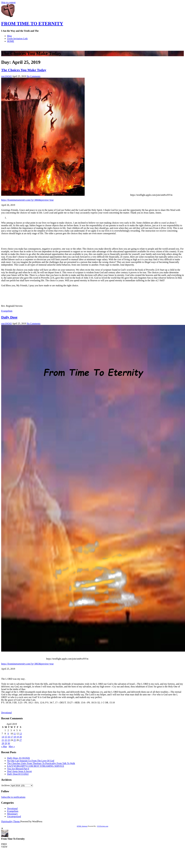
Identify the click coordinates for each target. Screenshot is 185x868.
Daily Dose (9, 317)
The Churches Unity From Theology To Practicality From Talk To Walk (41, 763)
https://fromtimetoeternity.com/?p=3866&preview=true (27, 200)
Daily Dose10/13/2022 (18, 774)
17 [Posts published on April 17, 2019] (12, 737)
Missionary (12, 814)
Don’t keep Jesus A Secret (19, 771)
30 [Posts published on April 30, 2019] (9, 743)
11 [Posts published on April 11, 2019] (15, 734)
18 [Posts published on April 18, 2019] (15, 737)
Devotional (6, 713)
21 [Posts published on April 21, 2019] (3, 740)
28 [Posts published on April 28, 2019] (3, 743)
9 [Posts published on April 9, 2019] (8, 734)
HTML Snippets (82, 826)
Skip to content (8, 2)
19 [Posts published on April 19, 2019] (18, 737)
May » (12, 746)
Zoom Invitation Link (17, 39)
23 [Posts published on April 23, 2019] (9, 740)
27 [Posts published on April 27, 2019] (21, 740)
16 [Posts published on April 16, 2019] (9, 737)
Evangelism (7, 311)
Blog (9, 36)
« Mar (4, 746)
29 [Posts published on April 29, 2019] (6, 743)
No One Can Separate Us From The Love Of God (31, 761)
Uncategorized (14, 816)
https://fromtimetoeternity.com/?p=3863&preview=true (27, 664)
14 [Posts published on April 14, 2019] (3, 737)
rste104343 (6, 76)
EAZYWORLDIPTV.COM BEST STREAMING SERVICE (36, 766)
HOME (11, 41)
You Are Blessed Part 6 (18, 769)
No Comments (34, 76)
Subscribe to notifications (13, 797)
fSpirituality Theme (11, 821)
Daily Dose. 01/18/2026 (18, 758)
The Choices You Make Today (24, 70)
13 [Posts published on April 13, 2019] (21, 734)
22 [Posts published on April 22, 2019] (6, 740)
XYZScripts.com (103, 826)
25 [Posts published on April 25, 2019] (15, 740)
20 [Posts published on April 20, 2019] (21, 737)
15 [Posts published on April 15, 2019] (6, 737)
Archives (5, 785)
